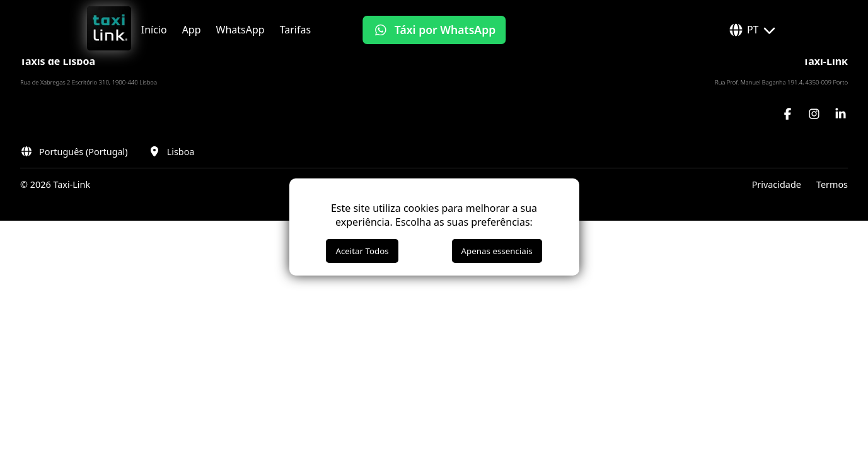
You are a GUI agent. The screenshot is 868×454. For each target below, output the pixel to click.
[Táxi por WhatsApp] (434, 30)
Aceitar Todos (362, 251)
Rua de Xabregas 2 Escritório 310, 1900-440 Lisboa (89, 82)
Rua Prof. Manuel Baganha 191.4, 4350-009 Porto (781, 82)
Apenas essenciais (497, 251)
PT (753, 30)
